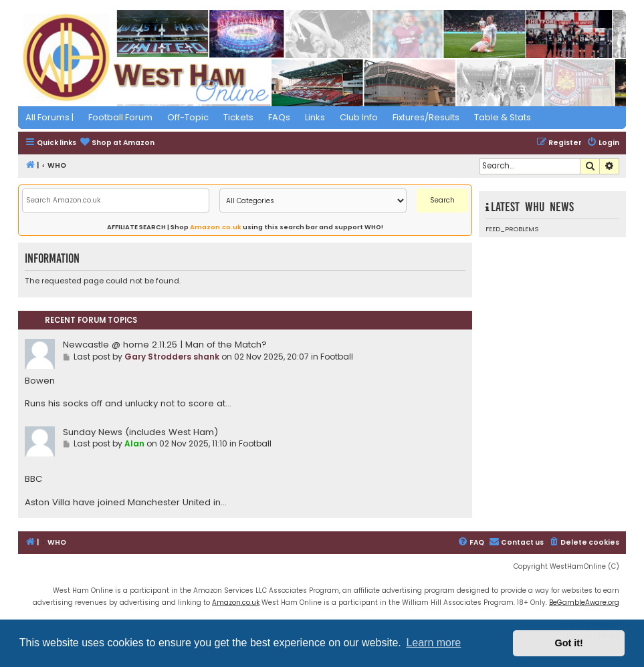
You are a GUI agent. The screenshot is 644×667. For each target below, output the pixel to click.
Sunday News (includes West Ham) (140, 432)
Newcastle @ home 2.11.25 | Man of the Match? (165, 345)
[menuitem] (117, 143)
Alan (134, 443)
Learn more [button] (433, 643)
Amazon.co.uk (216, 227)
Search (442, 200)
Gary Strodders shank (172, 357)
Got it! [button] (569, 643)
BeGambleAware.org (584, 603)
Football (337, 357)
